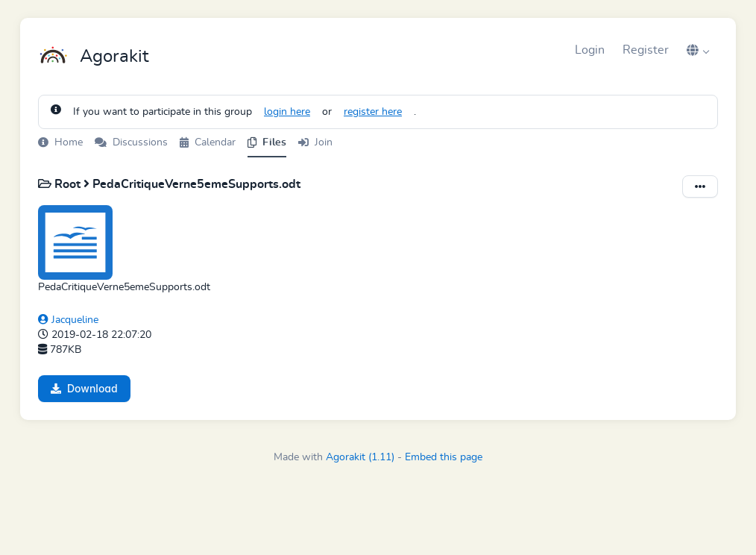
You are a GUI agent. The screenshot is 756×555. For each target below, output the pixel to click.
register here (373, 112)
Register (646, 50)
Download (84, 388)
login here (287, 112)
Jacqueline (68, 320)
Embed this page (444, 457)
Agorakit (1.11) (360, 457)
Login (590, 50)
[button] (698, 50)
